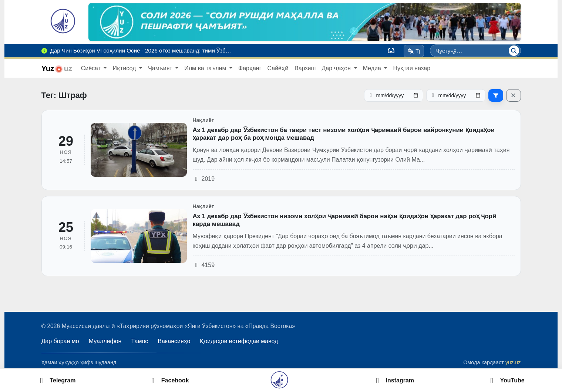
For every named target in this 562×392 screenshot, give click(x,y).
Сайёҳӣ (278, 68)
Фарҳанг (250, 68)
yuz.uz (513, 362)
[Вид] (391, 51)
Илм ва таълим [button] (206, 68)
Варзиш (305, 68)
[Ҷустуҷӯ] (514, 51)
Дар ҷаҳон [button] (337, 68)
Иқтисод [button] (125, 68)
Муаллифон (105, 341)
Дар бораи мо (60, 341)
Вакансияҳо (174, 341)
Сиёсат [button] (92, 68)
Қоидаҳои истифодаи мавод (239, 341)
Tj (414, 51)
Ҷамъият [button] (161, 68)
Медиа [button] (373, 68)
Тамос (139, 341)
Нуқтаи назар (412, 68)
